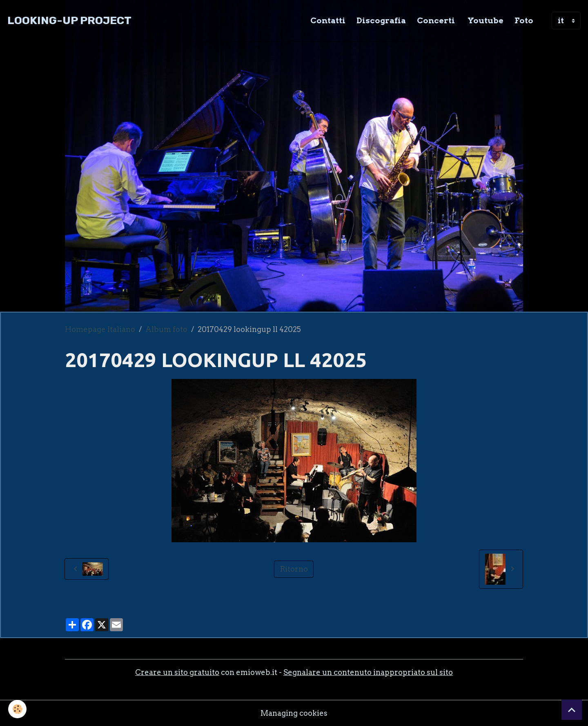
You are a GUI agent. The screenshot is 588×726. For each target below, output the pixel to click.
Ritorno (294, 569)
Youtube (485, 20)
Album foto (166, 329)
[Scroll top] (572, 710)
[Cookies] (17, 709)
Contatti (328, 20)
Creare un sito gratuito (177, 672)
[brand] (69, 21)
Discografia (381, 20)
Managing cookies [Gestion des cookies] (294, 713)
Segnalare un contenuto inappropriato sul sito (368, 672)
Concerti (436, 20)
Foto (524, 20)
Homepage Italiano (100, 329)
